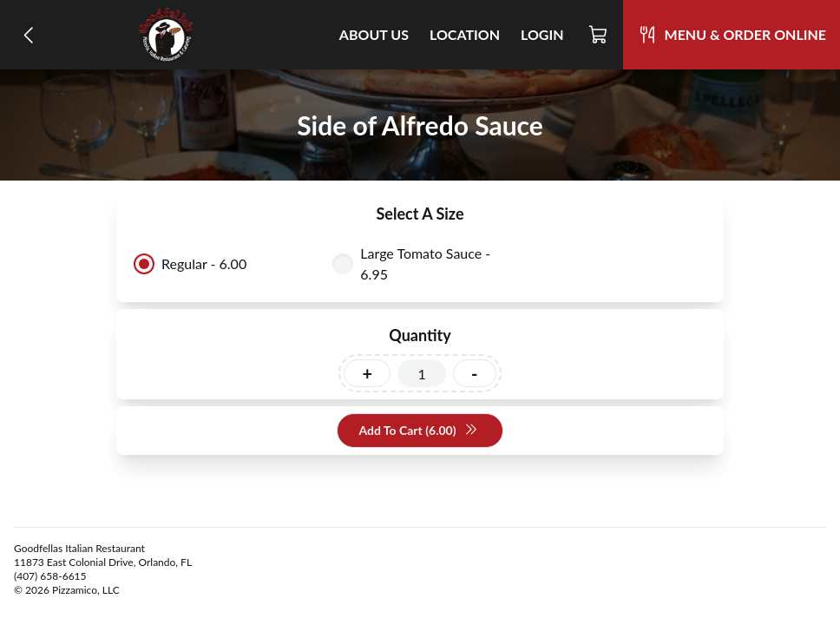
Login (542, 34)
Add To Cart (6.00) (418, 431)
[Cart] (599, 35)
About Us (374, 34)
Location (465, 34)
